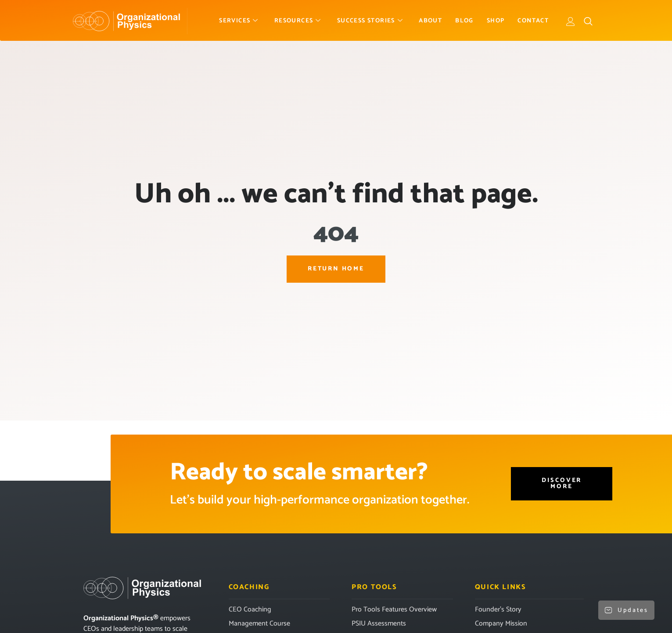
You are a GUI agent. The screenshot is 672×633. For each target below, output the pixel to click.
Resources (298, 21)
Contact (533, 21)
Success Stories (370, 21)
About (430, 21)
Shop (496, 21)
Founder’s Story (498, 610)
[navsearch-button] (588, 21)
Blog (464, 21)
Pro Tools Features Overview (394, 610)
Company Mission (501, 624)
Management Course (259, 624)
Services (239, 21)
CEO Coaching (250, 610)
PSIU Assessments (379, 624)
